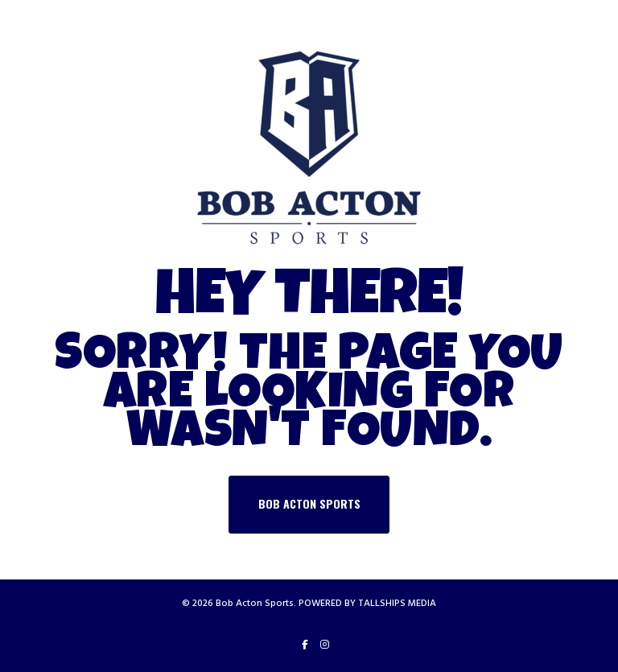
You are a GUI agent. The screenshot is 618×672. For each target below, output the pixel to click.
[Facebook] (305, 645)
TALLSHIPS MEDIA (397, 603)
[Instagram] (325, 645)
